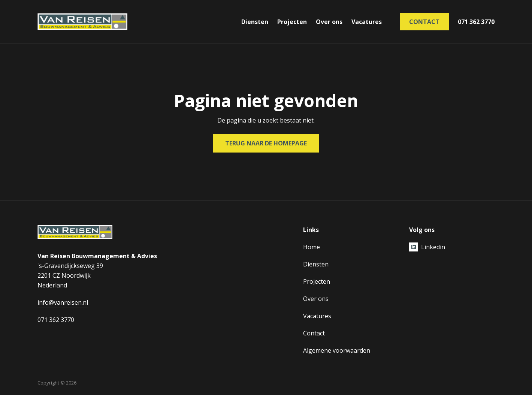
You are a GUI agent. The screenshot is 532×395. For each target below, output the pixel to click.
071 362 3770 (476, 22)
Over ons (329, 22)
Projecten (292, 22)
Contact (424, 22)
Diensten (255, 22)
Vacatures (367, 22)
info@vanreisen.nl (63, 302)
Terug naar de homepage (266, 143)
